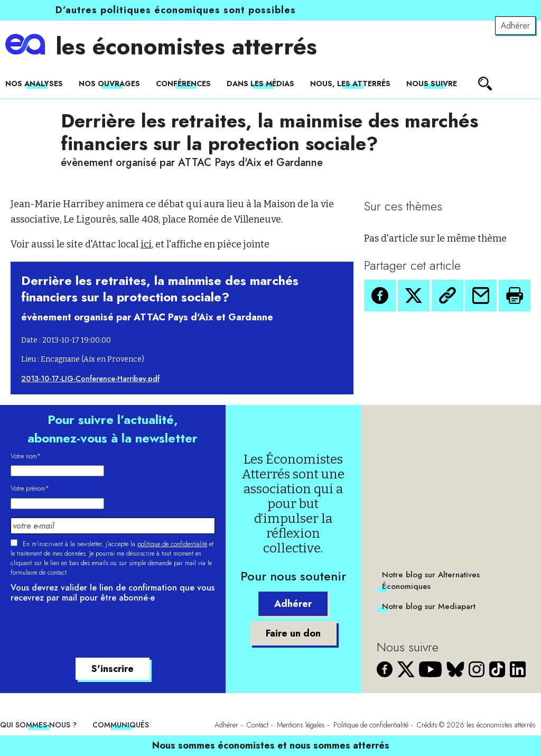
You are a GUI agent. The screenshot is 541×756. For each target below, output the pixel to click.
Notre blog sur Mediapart (429, 606)
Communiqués (121, 725)
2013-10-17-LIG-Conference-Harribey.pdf (90, 379)
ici (146, 244)
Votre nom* (26, 456)
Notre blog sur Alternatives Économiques (431, 580)
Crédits (427, 725)
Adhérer (515, 26)
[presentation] (91, 632)
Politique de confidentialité (371, 725)
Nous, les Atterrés (350, 84)
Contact (258, 725)
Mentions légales (301, 725)
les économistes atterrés (186, 47)
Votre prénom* (30, 488)
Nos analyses (34, 84)
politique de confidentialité (172, 544)
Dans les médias (260, 84)
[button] (380, 296)
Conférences (183, 84)
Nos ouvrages (109, 84)
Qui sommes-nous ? (38, 725)
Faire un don (293, 633)
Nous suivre (432, 84)
